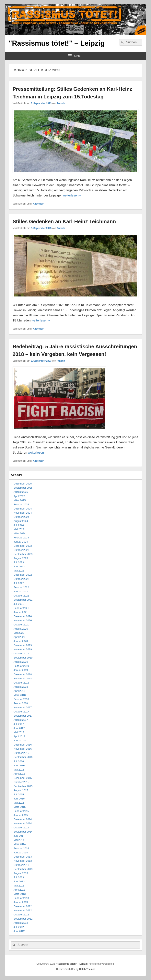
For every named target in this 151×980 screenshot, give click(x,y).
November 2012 (23, 910)
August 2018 (21, 687)
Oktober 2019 (21, 653)
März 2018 (20, 695)
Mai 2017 (19, 732)
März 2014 (20, 844)
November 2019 (23, 649)
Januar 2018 (21, 703)
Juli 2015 (19, 794)
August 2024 (21, 521)
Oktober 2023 (21, 550)
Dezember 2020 (23, 616)
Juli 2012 (19, 927)
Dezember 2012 (23, 906)
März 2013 (20, 894)
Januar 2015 (21, 815)
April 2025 (19, 496)
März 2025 (20, 500)
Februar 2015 (21, 811)
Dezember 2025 (23, 484)
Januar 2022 (21, 591)
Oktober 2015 (21, 782)
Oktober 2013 (21, 865)
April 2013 (19, 890)
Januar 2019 (21, 670)
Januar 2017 (21, 741)
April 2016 (19, 774)
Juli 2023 (19, 562)
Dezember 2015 (23, 778)
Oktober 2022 (21, 579)
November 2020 (23, 620)
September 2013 (23, 869)
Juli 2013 (19, 877)
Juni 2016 (19, 766)
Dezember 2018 (23, 674)
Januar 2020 (21, 641)
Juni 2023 (19, 566)
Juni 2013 (19, 881)
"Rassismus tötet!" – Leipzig (57, 43)
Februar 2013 (21, 898)
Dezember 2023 (23, 546)
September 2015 (23, 786)
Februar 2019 (21, 666)
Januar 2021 (21, 612)
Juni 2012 (19, 931)
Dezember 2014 (23, 819)
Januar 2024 (21, 542)
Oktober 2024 (21, 517)
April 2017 (19, 736)
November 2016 (23, 749)
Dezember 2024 (23, 509)
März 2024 (20, 533)
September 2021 (23, 600)
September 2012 (23, 919)
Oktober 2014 (21, 828)
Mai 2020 (19, 633)
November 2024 (23, 513)
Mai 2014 (19, 840)
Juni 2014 (19, 836)
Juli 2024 (19, 525)
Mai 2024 (19, 529)
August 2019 (21, 662)
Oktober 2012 (21, 915)
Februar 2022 (21, 587)
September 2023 (23, 554)
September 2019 (23, 658)
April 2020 (19, 637)
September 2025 (23, 488)
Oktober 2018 (21, 683)
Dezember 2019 (23, 645)
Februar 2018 (21, 699)
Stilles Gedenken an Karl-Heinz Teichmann (64, 221)
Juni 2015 (19, 799)
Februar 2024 (21, 538)
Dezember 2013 (23, 857)
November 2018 (23, 678)
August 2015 (21, 790)
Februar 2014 (21, 848)
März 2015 (20, 807)
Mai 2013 (19, 886)
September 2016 (23, 757)
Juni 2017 (19, 728)
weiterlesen (72, 195)
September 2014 (23, 832)
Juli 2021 (19, 604)
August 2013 (21, 873)
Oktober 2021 (21, 596)
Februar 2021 (21, 608)
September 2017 (23, 716)
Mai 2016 (19, 770)
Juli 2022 (19, 583)
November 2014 (23, 823)
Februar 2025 (21, 504)
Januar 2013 (21, 902)
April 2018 (19, 691)
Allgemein (38, 204)
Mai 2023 (19, 571)
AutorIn (61, 103)
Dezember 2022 (23, 575)
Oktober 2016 (21, 753)
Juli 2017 (19, 724)
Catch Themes (87, 969)
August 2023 (21, 558)
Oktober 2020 (21, 625)
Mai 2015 (19, 803)
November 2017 (23, 707)
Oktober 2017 (21, 712)
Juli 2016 (19, 761)
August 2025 (21, 492)
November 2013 (23, 861)
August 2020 (21, 629)
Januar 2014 (21, 853)
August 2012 (21, 923)
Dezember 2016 (23, 745)
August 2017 (21, 720)
